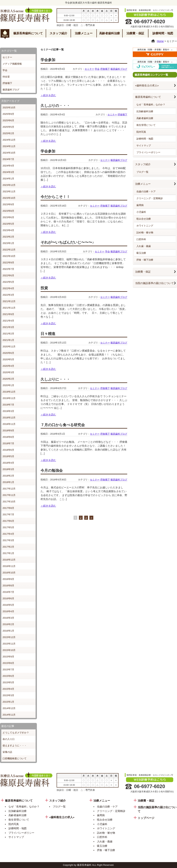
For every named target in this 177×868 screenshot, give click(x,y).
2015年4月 (8, 689)
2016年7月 (8, 592)
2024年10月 (9, 153)
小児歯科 (141, 212)
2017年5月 (8, 527)
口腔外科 (141, 239)
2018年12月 (9, 418)
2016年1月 (8, 631)
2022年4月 (8, 288)
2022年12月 (9, 250)
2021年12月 (9, 301)
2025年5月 (8, 127)
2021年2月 (8, 334)
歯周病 (140, 205)
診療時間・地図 (163, 33)
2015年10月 (9, 650)
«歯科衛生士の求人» (147, 85)
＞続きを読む (48, 95)
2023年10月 (9, 198)
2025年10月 (9, 108)
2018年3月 (8, 469)
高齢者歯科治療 (110, 33)
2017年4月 (8, 534)
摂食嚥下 (7, 83)
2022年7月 (8, 269)
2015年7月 (8, 670)
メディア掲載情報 (12, 64)
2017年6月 (8, 521)
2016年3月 (8, 618)
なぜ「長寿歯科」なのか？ (151, 105)
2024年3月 (8, 172)
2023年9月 (8, 204)
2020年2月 (8, 379)
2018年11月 (9, 424)
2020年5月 (8, 359)
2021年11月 (9, 308)
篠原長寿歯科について (28, 33)
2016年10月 (9, 573)
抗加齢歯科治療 (145, 111)
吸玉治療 (141, 253)
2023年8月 (8, 211)
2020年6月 (8, 353)
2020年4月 (8, 366)
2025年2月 (8, 133)
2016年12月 (9, 560)
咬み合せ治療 (144, 219)
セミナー (7, 57)
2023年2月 (8, 237)
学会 (5, 70)
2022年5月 (8, 282)
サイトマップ (144, 146)
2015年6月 (8, 676)
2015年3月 (8, 695)
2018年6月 (8, 450)
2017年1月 (8, 553)
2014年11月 (9, 715)
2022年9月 (8, 263)
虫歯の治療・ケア (146, 191)
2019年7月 (8, 405)
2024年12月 (9, 140)
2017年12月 (9, 489)
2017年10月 (9, 502)
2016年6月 (8, 598)
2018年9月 (8, 430)
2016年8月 (8, 586)
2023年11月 (9, 191)
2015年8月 (8, 663)
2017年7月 (8, 514)
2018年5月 (8, 456)
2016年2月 (8, 624)
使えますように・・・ (15, 746)
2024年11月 (9, 146)
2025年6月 (8, 120)
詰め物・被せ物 (145, 232)
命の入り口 (9, 739)
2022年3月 (8, 295)
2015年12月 (9, 637)
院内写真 (141, 132)
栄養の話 (7, 752)
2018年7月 (8, 443)
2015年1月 (8, 702)
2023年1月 (8, 243)
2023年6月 (8, 217)
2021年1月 (8, 340)
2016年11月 (9, 566)
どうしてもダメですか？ (16, 733)
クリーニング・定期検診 (150, 198)
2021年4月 (8, 321)
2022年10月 (9, 256)
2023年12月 (9, 185)
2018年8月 (8, 437)
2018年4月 (8, 463)
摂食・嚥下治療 (145, 260)
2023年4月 (8, 230)
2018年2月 (8, 476)
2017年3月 (8, 540)
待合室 (6, 77)
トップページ (146, 818)
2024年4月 (8, 166)
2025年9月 (8, 114)
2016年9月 (8, 579)
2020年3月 (8, 372)
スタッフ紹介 (58, 33)
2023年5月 (8, 224)
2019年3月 (8, 411)
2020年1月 (8, 385)
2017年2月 (8, 547)
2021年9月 (8, 314)
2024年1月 (8, 179)
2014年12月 (9, 708)
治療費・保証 (135, 33)
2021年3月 (8, 327)
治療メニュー (84, 33)
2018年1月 (8, 482)
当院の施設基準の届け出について (155, 283)
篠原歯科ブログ (11, 90)
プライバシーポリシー (148, 152)
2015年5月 (8, 682)
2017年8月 (8, 508)
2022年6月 (8, 275)
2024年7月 (8, 159)
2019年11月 (9, 398)
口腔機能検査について (15, 758)
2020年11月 (9, 347)
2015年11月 (9, 644)
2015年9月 (8, 657)
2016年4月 (8, 611)
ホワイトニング (145, 226)
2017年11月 (9, 495)
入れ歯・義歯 (144, 246)
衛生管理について (146, 125)
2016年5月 (8, 605)
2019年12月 (9, 392)
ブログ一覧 (142, 172)
